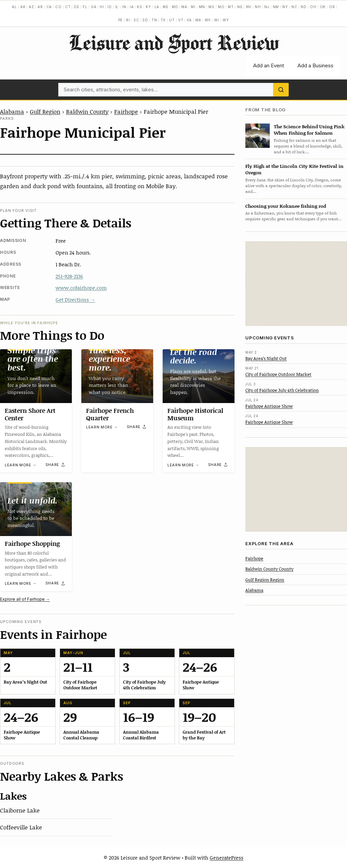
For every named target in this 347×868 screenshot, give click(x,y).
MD (175, 7)
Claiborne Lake (20, 810)
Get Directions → (75, 299)
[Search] (281, 90)
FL (85, 7)
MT (231, 7)
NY (285, 7)
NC (294, 7)
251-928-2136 (69, 276)
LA (157, 7)
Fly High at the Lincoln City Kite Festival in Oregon (294, 169)
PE (121, 20)
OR (332, 7)
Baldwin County (87, 111)
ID (110, 7)
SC (136, 20)
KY (148, 7)
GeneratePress (227, 858)
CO (58, 7)
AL (14, 7)
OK (323, 7)
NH (258, 7)
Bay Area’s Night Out (266, 358)
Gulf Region (45, 111)
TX (163, 20)
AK (23, 7)
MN (202, 7)
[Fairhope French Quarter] (117, 376)
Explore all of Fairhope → (25, 599)
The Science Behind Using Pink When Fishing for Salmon (309, 130)
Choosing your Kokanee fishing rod (286, 206)
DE (77, 7)
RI (128, 20)
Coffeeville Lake (21, 827)
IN (124, 7)
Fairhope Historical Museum (195, 414)
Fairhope (126, 111)
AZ (32, 7)
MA (184, 7)
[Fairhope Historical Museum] (199, 376)
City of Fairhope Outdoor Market (278, 374)
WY (226, 20)
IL (117, 7)
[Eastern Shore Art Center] (36, 376)
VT (181, 20)
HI (102, 7)
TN (154, 20)
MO (221, 7)
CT (68, 7)
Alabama (12, 111)
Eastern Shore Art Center (30, 414)
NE (240, 7)
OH (313, 7)
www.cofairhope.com (81, 288)
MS (211, 7)
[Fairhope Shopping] (36, 509)
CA (49, 7)
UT (172, 20)
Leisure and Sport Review (174, 42)
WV (208, 20)
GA (94, 7)
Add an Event (269, 65)
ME (166, 7)
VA (189, 20)
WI (217, 20)
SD (145, 20)
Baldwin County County (269, 569)
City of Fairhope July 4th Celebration (282, 390)
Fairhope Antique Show (269, 406)
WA (198, 20)
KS (140, 7)
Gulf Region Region (265, 580)
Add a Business (315, 65)
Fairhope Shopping (32, 543)
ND (304, 7)
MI (193, 7)
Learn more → (21, 465)
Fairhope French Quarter (110, 414)
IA (132, 7)
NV (249, 7)
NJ (267, 7)
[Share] (56, 465)
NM (276, 7)
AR (40, 7)
